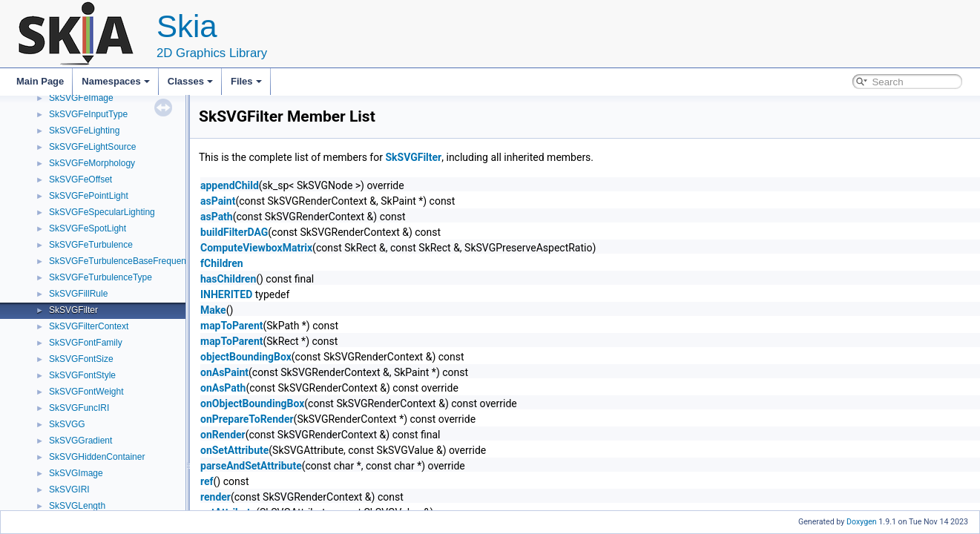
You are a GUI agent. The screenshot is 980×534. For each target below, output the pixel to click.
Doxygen (862, 522)
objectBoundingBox (246, 357)
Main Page (40, 81)
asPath (217, 217)
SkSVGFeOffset (80, 179)
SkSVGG (67, 424)
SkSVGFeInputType (88, 114)
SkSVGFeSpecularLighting (102, 212)
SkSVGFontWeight (86, 392)
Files (246, 81)
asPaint (218, 201)
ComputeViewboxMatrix (256, 248)
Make (213, 310)
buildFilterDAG (234, 232)
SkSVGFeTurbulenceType (101, 277)
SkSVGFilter (73, 310)
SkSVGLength (77, 506)
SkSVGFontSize (81, 359)
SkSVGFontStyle (82, 375)
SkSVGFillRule (78, 294)
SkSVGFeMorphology (92, 163)
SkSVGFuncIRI (79, 408)
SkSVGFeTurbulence (91, 245)
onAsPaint (224, 372)
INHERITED (226, 294)
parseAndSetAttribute (251, 466)
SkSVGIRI (69, 489)
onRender (223, 435)
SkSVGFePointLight (89, 196)
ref (207, 481)
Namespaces (116, 81)
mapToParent (231, 326)
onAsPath (223, 388)
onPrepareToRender (247, 419)
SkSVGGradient (80, 441)
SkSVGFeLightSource (92, 147)
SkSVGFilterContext (89, 326)
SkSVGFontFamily (86, 343)
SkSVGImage (76, 473)
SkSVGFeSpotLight (88, 228)
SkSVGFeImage (81, 98)
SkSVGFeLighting (84, 131)
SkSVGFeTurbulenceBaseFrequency (122, 261)
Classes (190, 81)
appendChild (230, 185)
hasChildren (228, 279)
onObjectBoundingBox (252, 403)
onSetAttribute (234, 450)
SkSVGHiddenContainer (97, 457)
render (216, 497)
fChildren (222, 263)
